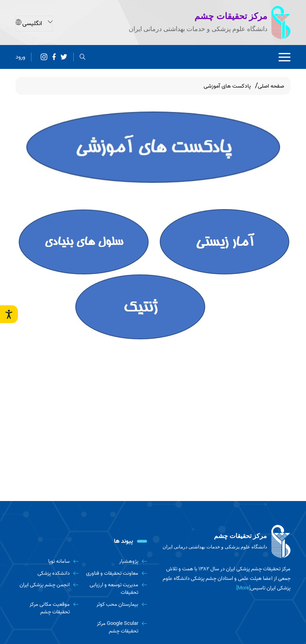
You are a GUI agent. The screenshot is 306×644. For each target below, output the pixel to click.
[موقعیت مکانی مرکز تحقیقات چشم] (47, 608)
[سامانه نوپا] (47, 561)
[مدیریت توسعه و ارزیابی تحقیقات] (116, 589)
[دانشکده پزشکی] (47, 573)
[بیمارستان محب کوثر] (116, 604)
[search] (83, 56)
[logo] (225, 542)
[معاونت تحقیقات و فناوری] (116, 573)
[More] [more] (243, 588)
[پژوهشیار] (116, 561)
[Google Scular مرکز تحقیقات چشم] (116, 627)
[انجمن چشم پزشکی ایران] (47, 585)
